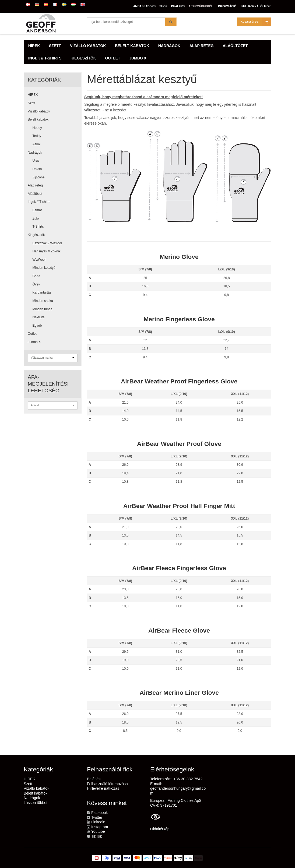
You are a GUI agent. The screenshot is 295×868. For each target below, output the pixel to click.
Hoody (37, 128)
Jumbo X (34, 342)
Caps (36, 276)
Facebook (99, 813)
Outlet (32, 334)
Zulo (36, 218)
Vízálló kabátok (39, 111)
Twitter (97, 817)
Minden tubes (43, 309)
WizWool (39, 260)
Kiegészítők (36, 235)
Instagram (100, 827)
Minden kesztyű (44, 268)
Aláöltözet (35, 194)
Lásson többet (36, 803)
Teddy (37, 136)
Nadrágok (35, 153)
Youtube (98, 831)
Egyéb (37, 326)
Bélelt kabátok (38, 119)
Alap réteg (35, 185)
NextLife (39, 317)
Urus (36, 161)
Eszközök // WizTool (47, 243)
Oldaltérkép (160, 829)
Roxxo (37, 169)
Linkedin (98, 822)
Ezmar (37, 210)
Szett (31, 103)
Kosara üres (256, 23)
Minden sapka (43, 301)
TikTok (97, 836)
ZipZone (39, 177)
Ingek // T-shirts (39, 202)
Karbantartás (42, 292)
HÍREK (33, 95)
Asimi (37, 144)
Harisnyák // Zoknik (47, 251)
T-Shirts (38, 227)
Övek (36, 284)
